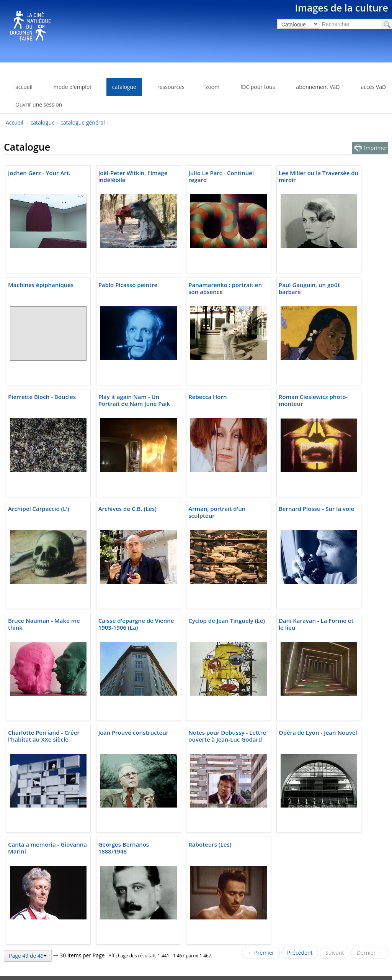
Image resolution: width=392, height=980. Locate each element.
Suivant (335, 953)
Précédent (300, 953)
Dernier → (370, 953)
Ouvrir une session (39, 104)
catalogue (43, 122)
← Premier (261, 953)
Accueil (15, 122)
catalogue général (83, 122)
